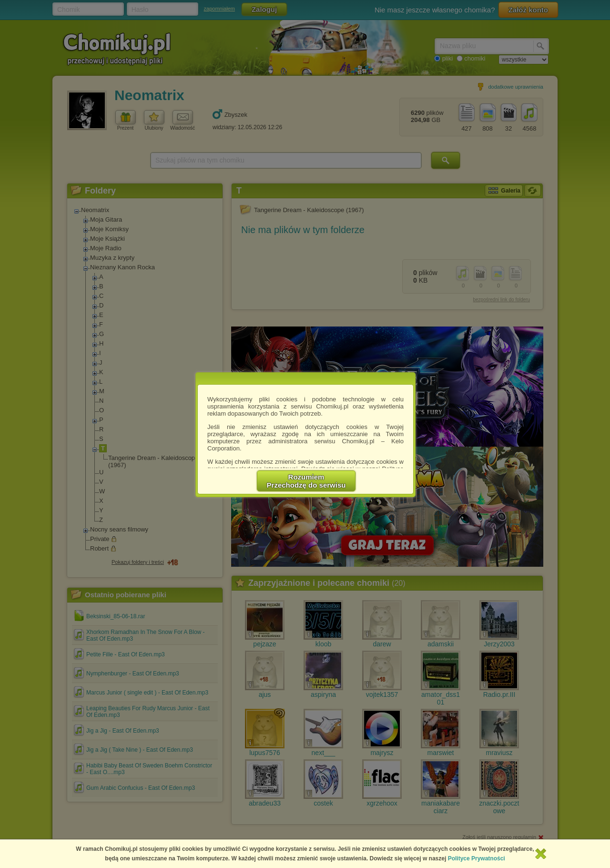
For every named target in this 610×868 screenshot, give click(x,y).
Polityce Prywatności (477, 858)
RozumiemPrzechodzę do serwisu (306, 481)
